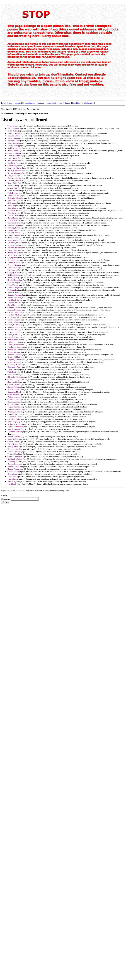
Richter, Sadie (13, 275)
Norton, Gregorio (15, 173)
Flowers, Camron (15, 156)
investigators (30, 103)
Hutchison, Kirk (14, 317)
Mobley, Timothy (15, 148)
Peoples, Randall (14, 302)
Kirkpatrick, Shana (15, 424)
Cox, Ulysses (13, 208)
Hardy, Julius (13, 447)
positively (77, 103)
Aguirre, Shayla (14, 136)
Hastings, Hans (14, 141)
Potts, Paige (12, 250)
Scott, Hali (12, 476)
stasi (61, 103)
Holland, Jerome (14, 248)
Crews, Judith (13, 471)
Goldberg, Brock (14, 365)
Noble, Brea (12, 255)
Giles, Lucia (12, 379)
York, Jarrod (12, 270)
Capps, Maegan (14, 320)
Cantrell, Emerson (15, 457)
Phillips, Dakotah (15, 355)
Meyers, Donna (14, 327)
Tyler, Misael (13, 126)
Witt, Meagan (13, 444)
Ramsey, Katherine (15, 409)
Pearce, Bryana (14, 215)
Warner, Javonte (14, 412)
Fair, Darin (12, 213)
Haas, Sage (12, 422)
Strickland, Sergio (15, 300)
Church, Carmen (14, 337)
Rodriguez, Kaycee (15, 253)
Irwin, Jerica (13, 131)
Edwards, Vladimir (15, 377)
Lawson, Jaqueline (15, 287)
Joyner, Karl (12, 188)
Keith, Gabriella (14, 452)
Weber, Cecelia (14, 342)
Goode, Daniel (13, 404)
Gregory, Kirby (14, 273)
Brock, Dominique (15, 280)
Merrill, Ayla (13, 481)
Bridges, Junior (14, 245)
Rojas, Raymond (14, 171)
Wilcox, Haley (13, 185)
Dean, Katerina (14, 190)
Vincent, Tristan (14, 233)
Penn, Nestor (13, 374)
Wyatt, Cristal (13, 454)
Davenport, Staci (14, 367)
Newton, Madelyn (15, 315)
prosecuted (51, 103)
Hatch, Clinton (13, 292)
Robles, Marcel (14, 340)
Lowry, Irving (13, 146)
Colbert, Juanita (14, 384)
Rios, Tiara (12, 200)
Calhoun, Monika (15, 307)
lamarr (68, 103)
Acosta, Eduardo (14, 310)
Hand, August (13, 205)
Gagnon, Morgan (14, 153)
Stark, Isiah (12, 138)
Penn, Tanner (13, 285)
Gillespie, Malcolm (15, 198)
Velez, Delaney (14, 322)
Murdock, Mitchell (15, 168)
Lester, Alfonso (14, 362)
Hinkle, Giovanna (15, 389)
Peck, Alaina (13, 290)
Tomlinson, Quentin (16, 347)
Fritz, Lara (12, 176)
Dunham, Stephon (15, 449)
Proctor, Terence (14, 466)
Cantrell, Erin (13, 414)
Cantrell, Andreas (15, 295)
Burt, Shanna (13, 218)
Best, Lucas (12, 161)
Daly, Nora (12, 305)
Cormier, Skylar (14, 282)
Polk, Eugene (13, 193)
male (4, 103)
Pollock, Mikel (13, 195)
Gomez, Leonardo (15, 464)
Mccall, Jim (12, 268)
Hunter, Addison (14, 387)
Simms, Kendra (14, 263)
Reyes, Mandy (13, 277)
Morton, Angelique (15, 427)
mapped (41, 103)
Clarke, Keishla (14, 235)
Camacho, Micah (14, 392)
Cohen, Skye (13, 166)
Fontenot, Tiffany (15, 432)
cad (11, 103)
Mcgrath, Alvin (14, 360)
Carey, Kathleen (14, 325)
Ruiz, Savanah (13, 128)
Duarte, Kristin (14, 220)
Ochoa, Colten (13, 442)
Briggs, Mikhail (14, 357)
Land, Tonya (13, 369)
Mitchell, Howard (15, 181)
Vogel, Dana (12, 158)
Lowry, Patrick (13, 230)
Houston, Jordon (14, 402)
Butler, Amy (12, 330)
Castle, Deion (13, 312)
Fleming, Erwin (14, 228)
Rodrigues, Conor (15, 350)
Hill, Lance (12, 203)
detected (18, 103)
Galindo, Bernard (15, 223)
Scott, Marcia (13, 240)
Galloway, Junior (14, 178)
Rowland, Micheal (15, 459)
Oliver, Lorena (13, 399)
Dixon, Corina (13, 260)
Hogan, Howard (14, 437)
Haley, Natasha (14, 143)
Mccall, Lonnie (14, 345)
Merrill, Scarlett (14, 429)
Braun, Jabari (13, 151)
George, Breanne (14, 265)
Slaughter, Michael (15, 243)
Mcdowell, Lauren (15, 417)
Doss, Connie (13, 332)
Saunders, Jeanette (15, 210)
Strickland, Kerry (15, 484)
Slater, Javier (13, 479)
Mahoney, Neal (14, 461)
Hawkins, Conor (14, 163)
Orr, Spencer (13, 258)
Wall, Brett (12, 372)
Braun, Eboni (13, 238)
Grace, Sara (12, 474)
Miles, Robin (13, 439)
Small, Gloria (13, 335)
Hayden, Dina (13, 225)
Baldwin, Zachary (15, 382)
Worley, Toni (13, 133)
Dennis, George (14, 352)
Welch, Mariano (14, 397)
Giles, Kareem (13, 394)
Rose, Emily (12, 183)
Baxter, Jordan (13, 469)
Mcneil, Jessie (13, 297)
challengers (89, 103)
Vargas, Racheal (14, 407)
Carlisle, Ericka (14, 419)
